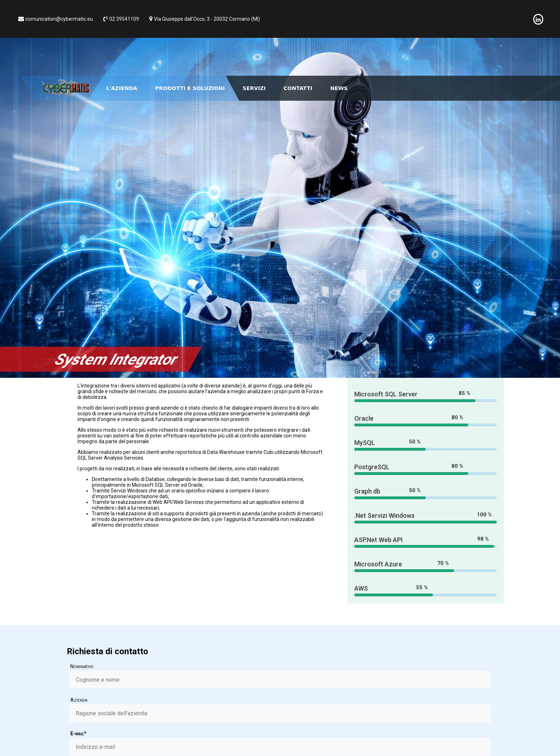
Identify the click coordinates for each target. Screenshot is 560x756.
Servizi (254, 88)
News (339, 88)
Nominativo (82, 666)
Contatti (298, 88)
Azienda (79, 700)
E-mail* (78, 734)
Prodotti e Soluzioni (190, 88)
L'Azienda (122, 88)
